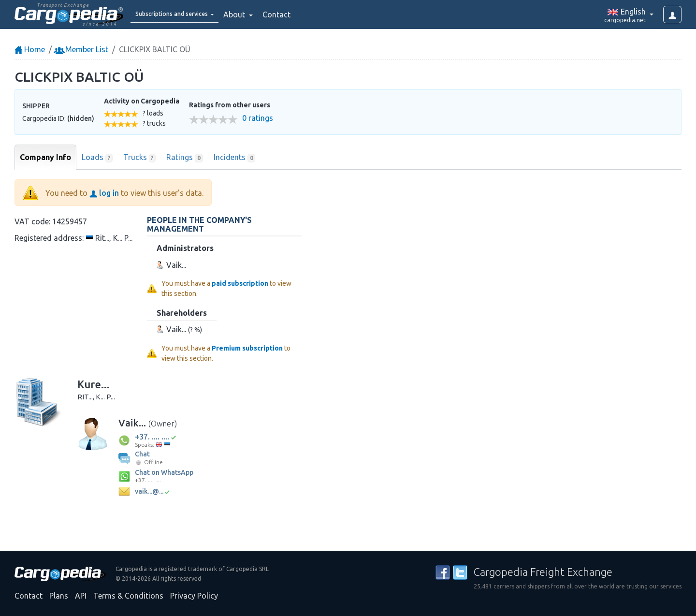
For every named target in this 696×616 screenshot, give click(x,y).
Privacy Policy (194, 596)
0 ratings (258, 118)
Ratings (185, 158)
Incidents (235, 158)
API (81, 596)
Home (30, 49)
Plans (59, 596)
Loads (97, 158)
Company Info (45, 157)
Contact (302, 15)
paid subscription (240, 283)
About (260, 15)
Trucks (140, 158)
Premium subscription (247, 348)
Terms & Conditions (128, 596)
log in (104, 193)
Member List (82, 49)
